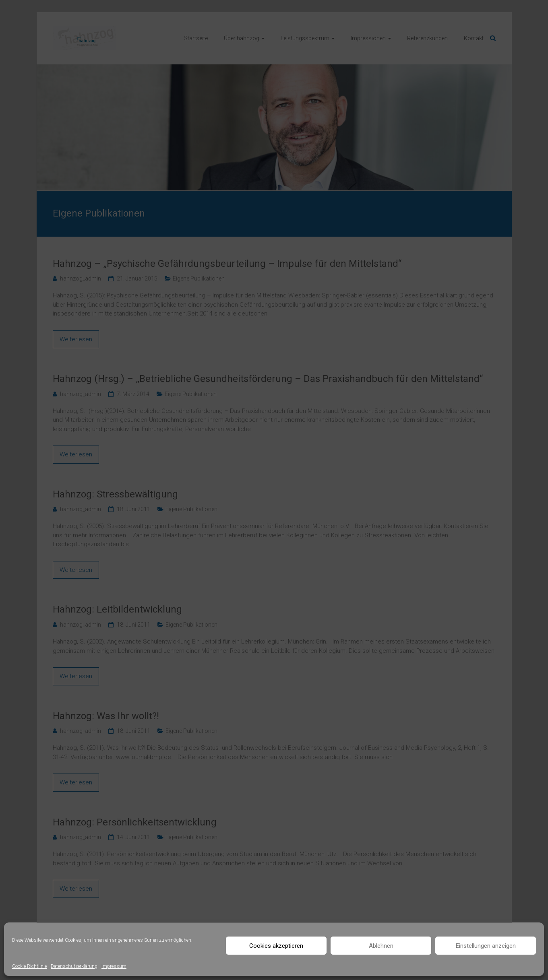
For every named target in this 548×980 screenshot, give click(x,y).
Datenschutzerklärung (74, 966)
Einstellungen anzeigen (486, 946)
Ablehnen (381, 946)
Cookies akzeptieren (276, 946)
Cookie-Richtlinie (29, 966)
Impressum (114, 966)
